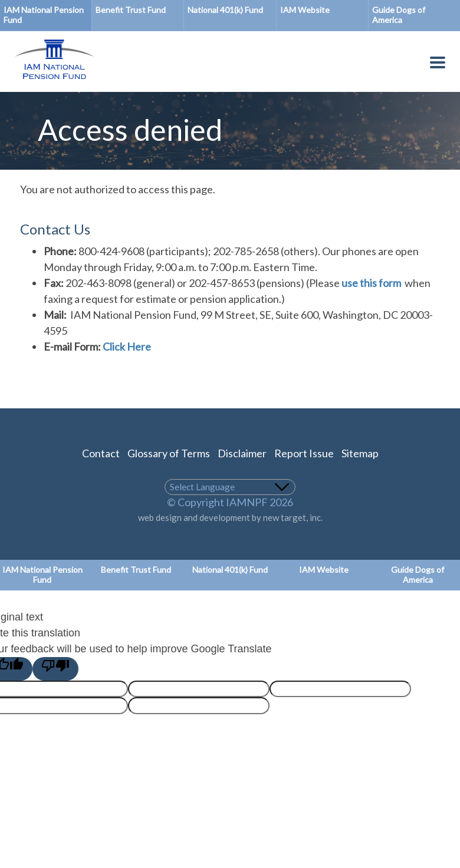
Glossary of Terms (169, 453)
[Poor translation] (55, 669)
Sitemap (360, 453)
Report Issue (304, 453)
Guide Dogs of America (418, 575)
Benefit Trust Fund (131, 10)
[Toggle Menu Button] (438, 65)
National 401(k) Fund (225, 10)
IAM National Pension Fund (44, 15)
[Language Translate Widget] (230, 487)
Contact (101, 453)
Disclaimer (242, 453)
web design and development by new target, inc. (230, 517)
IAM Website (305, 10)
